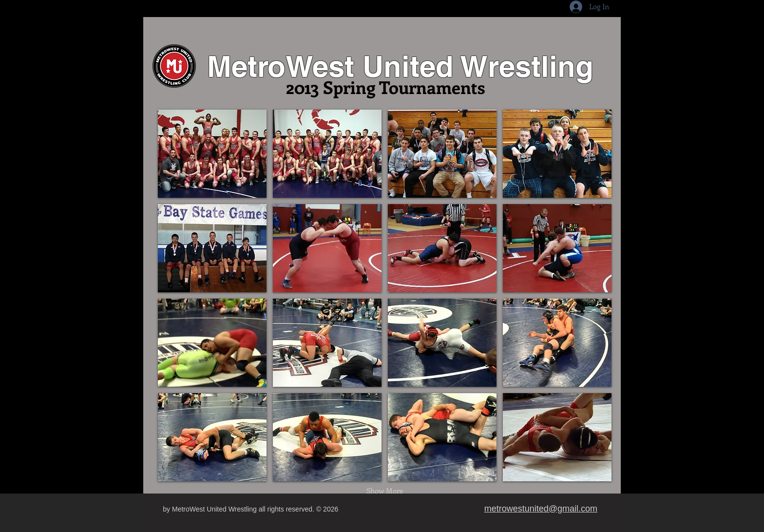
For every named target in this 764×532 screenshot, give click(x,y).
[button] (212, 154)
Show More (385, 491)
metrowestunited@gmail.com (541, 509)
